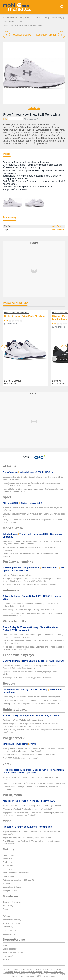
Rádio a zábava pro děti (13, 952)
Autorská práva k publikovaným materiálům (24, 971)
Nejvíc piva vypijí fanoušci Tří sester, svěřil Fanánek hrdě (27, 838)
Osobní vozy (8, 862)
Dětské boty (8, 927)
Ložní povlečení (10, 930)
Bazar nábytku (9, 934)
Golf (45, 18)
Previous (4, 348)
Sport (28, 18)
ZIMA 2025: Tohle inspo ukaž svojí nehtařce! (22, 758)
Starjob (6, 945)
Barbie (6, 909)
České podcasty (10, 949)
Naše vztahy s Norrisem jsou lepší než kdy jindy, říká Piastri (28, 610)
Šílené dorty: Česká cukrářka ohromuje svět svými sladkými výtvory (32, 697)
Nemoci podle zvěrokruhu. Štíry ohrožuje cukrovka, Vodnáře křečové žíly (34, 783)
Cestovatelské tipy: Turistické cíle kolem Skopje (23, 720)
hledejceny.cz (9, 855)
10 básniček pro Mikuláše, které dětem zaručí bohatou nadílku (29, 585)
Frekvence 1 (8, 956)
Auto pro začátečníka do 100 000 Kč (18, 880)
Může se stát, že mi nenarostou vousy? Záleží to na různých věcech (32, 806)
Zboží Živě (7, 859)
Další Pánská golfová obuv (17, 313)
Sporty (37, 18)
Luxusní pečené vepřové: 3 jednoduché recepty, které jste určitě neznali (33, 700)
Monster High (8, 905)
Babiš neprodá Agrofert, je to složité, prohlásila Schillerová (28, 678)
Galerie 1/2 (34, 108)
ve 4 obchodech (12, 384)
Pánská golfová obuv (13, 22)
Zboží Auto (7, 883)
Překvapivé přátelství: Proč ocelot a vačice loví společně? (27, 809)
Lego (5, 913)
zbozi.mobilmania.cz (12, 18)
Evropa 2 (7, 959)
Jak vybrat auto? (10, 891)
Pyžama (6, 916)
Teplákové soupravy (11, 923)
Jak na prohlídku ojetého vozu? (16, 873)
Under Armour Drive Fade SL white (24, 316)
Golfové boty (56, 18)
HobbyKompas (9, 876)
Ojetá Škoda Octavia (12, 887)
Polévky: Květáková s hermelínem (17, 575)
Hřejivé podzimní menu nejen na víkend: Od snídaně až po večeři (31, 704)
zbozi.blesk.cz (9, 869)
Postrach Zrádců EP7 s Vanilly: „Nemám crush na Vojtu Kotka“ (29, 755)
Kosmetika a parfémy (12, 920)
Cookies (15, 976)
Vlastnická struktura (48, 976)
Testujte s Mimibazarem (13, 902)
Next (64, 348)
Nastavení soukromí (29, 976)
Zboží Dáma (8, 866)
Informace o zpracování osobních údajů (47, 974)
